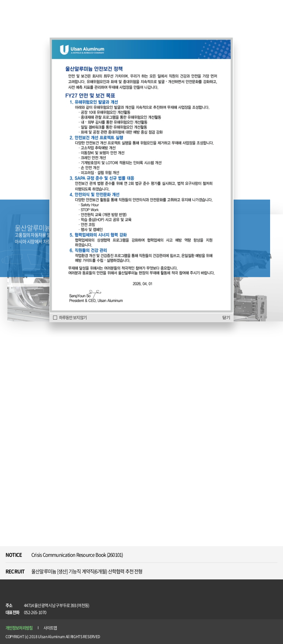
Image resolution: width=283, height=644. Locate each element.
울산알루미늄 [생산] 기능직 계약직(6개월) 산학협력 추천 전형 (87, 571)
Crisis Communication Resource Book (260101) (77, 555)
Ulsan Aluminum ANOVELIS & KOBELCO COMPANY (25, 10)
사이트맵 (50, 628)
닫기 (226, 317)
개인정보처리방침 (19, 628)
